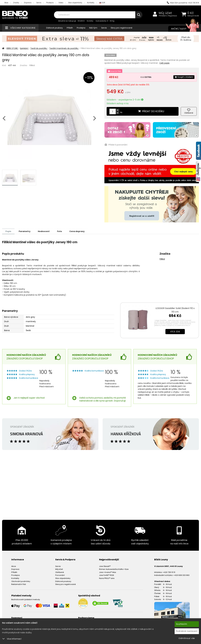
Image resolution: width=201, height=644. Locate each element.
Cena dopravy (79, 231)
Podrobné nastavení (187, 631)
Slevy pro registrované (122, 28)
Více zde (175, 331)
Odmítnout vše (187, 638)
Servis (39, 3)
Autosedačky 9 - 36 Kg (105, 21)
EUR (102, 3)
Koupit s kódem (184, 77)
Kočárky (90, 21)
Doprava (28, 3)
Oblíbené (60, 572)
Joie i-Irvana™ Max (108, 572)
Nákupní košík (193, 16)
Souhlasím (182, 624)
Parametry (25, 231)
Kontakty (91, 3)
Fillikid (32, 65)
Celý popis (164, 63)
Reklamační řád (19, 584)
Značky (16, 3)
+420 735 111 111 (169, 572)
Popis (9, 231)
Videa (61, 3)
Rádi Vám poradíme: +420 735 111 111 (183, 3)
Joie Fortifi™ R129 (107, 575)
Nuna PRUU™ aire (107, 578)
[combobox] (98, 15)
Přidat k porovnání (116, 145)
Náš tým (93, 28)
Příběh (70, 28)
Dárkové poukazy (55, 28)
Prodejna (50, 3)
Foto (61, 231)
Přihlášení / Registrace (168, 16)
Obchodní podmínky (21, 581)
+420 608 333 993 (181, 575)
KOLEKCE (81, 21)
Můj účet (165, 13)
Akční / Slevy (182, 29)
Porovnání (60, 575)
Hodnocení (45, 231)
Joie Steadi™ (105, 566)
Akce (6, 3)
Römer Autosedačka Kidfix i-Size (114, 569)
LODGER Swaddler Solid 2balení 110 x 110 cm (175, 310)
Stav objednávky (75, 3)
